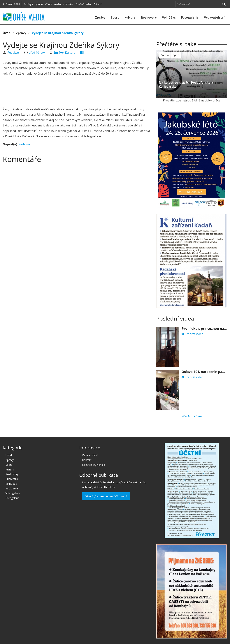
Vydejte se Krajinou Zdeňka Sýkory (58, 33)
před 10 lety (37, 53)
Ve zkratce (12, 488)
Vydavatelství (214, 17)
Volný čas (169, 17)
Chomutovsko (53, 4)
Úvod (7, 33)
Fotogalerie (190, 17)
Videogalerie (13, 493)
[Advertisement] (77, 92)
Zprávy (100, 17)
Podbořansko (83, 4)
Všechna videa (192, 416)
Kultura (130, 17)
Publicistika (12, 479)
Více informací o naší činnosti (106, 496)
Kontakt (87, 460)
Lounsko (68, 4)
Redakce (13, 53)
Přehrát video (193, 334)
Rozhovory (149, 17)
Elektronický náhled (94, 465)
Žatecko (98, 4)
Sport (115, 17)
